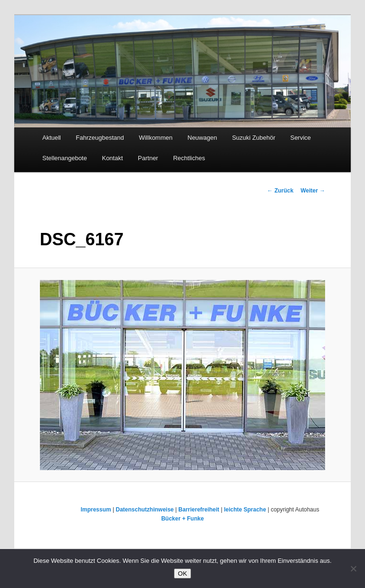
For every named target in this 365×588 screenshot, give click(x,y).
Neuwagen (202, 138)
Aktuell (52, 138)
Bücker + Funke (182, 519)
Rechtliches (189, 158)
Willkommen (156, 138)
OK (182, 574)
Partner (148, 158)
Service (301, 138)
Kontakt (112, 158)
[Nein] (353, 569)
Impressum (96, 510)
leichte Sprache (245, 510)
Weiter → (313, 191)
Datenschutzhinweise (144, 510)
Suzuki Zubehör (254, 138)
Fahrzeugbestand (100, 138)
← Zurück (280, 191)
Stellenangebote (65, 158)
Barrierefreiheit (199, 510)
